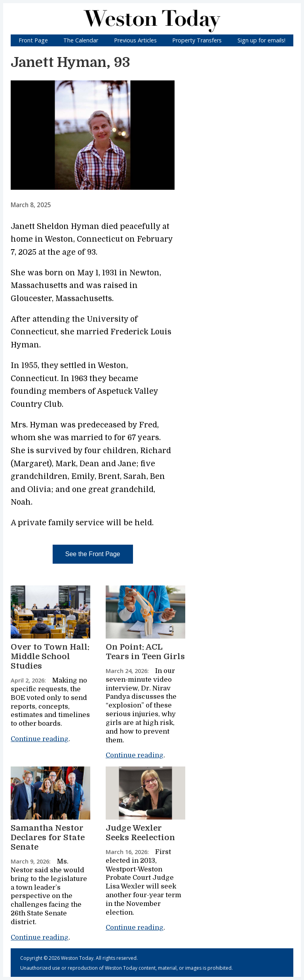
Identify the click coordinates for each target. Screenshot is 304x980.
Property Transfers (197, 40)
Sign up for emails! (261, 40)
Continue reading (40, 739)
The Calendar (81, 40)
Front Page (33, 40)
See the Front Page (93, 554)
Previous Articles (135, 40)
